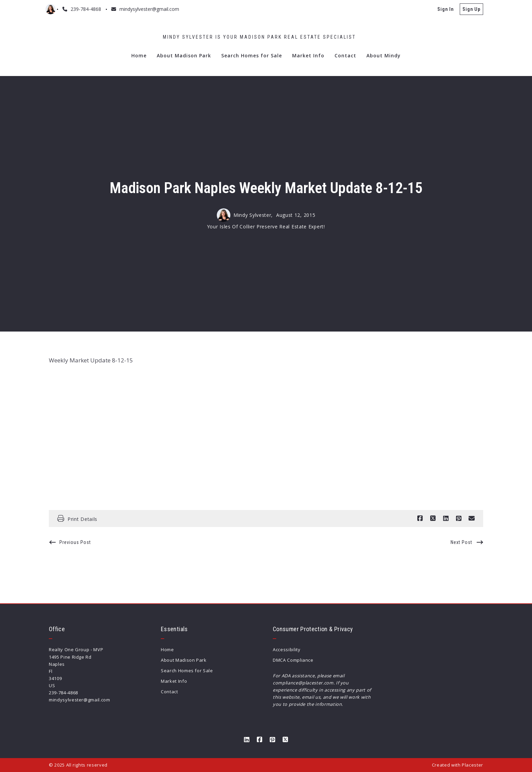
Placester (472, 765)
